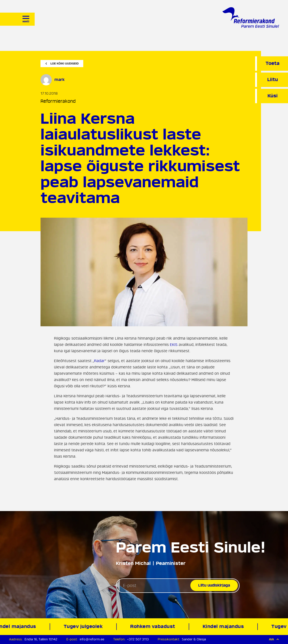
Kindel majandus (224, 627)
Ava (274, 639)
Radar (99, 361)
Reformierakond (58, 101)
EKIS (174, 345)
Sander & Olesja (194, 639)
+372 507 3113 (138, 639)
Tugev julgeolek (84, 627)
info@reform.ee (92, 639)
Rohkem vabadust (154, 627)
